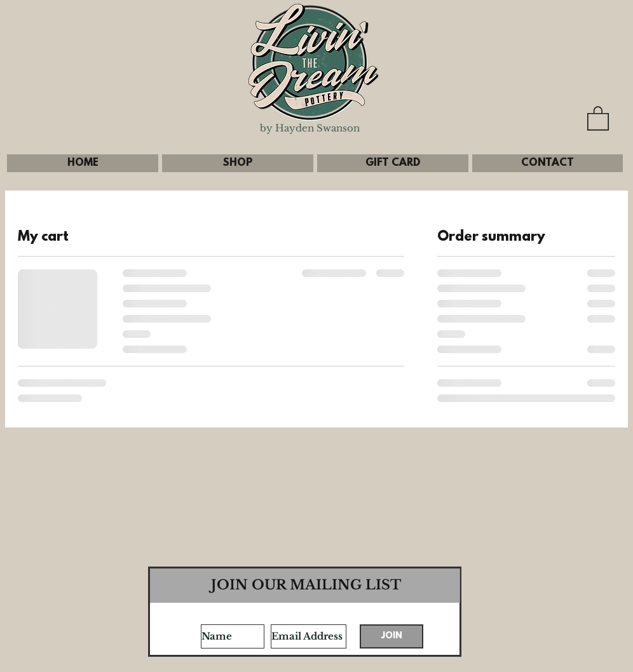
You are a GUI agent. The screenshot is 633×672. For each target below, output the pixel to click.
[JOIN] (391, 636)
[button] (598, 118)
